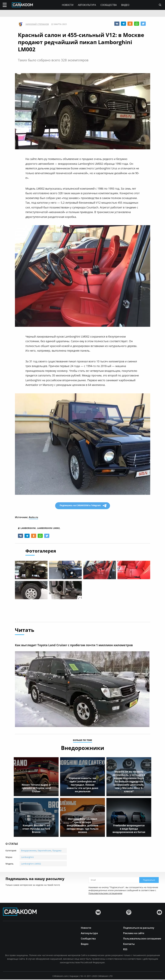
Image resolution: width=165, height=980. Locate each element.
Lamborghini (27, 858)
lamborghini (28, 528)
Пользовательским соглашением (105, 894)
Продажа (57, 851)
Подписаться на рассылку (139, 928)
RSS (125, 950)
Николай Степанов (37, 24)
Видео (125, 5)
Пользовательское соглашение (142, 939)
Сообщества (109, 5)
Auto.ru (33, 517)
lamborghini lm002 (48, 528)
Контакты (129, 944)
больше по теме (82, 741)
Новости (68, 5)
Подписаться (149, 881)
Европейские (44, 851)
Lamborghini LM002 (31, 864)
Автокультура (87, 5)
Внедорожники (29, 851)
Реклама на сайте (134, 934)
